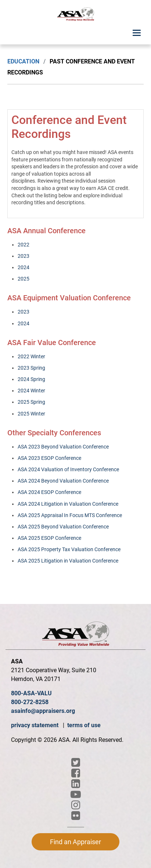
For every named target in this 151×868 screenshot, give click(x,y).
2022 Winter (31, 356)
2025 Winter (31, 414)
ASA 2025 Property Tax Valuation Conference (69, 549)
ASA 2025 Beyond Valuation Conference (63, 527)
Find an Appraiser (75, 842)
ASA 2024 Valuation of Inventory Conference (68, 469)
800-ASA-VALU (31, 693)
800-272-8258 (30, 702)
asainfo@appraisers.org (43, 711)
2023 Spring (31, 368)
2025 (24, 279)
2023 (24, 256)
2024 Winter (31, 391)
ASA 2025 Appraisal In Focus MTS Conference (70, 515)
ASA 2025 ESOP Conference (49, 538)
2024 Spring (31, 379)
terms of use (84, 725)
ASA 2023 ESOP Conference (49, 458)
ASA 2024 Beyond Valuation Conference (63, 481)
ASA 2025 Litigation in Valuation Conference (68, 561)
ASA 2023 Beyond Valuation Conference (63, 447)
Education (23, 61)
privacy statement (35, 725)
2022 (24, 245)
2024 (24, 267)
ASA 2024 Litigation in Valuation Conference (68, 504)
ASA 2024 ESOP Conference (49, 492)
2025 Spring (31, 402)
